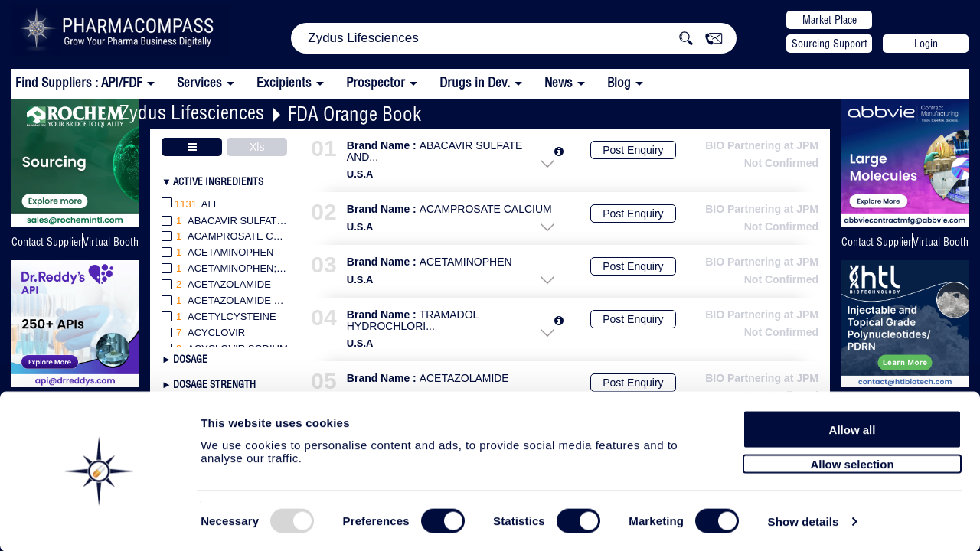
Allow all (853, 423)
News (559, 82)
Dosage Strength (214, 384)
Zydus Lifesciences (192, 112)
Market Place (830, 20)
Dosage (190, 359)
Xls (257, 147)
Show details (804, 522)
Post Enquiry (633, 150)
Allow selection (852, 457)
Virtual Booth (111, 242)
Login (926, 44)
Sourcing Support (830, 44)
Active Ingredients (218, 181)
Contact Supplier (47, 242)
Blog (619, 82)
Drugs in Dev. (475, 82)
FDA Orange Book (354, 114)
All (190, 205)
